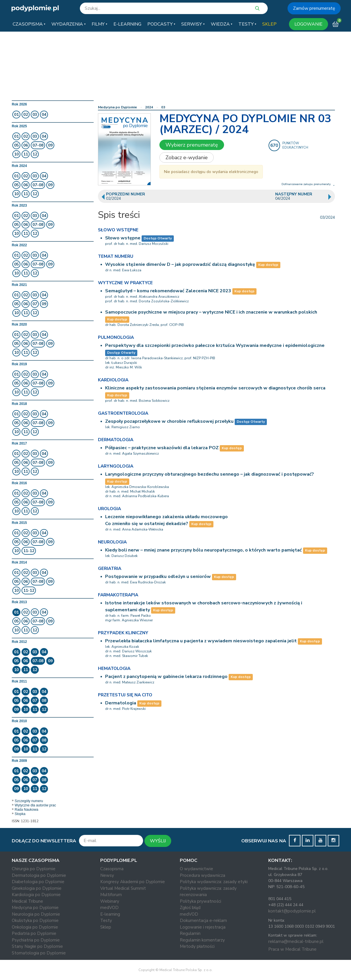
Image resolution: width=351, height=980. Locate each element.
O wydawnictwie (196, 869)
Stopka (20, 814)
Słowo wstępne (123, 238)
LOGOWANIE (308, 24)
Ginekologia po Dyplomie (37, 888)
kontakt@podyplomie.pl (292, 911)
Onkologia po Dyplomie (35, 927)
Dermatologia (121, 703)
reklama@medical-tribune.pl (296, 941)
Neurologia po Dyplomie (36, 914)
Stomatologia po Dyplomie (39, 953)
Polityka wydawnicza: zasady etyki (214, 882)
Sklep (106, 927)
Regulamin (190, 933)
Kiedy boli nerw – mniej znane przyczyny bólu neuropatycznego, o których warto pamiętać (204, 550)
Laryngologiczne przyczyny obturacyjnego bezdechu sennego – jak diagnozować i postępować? (210, 474)
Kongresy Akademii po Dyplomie (133, 882)
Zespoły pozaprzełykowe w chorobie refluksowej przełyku (169, 421)
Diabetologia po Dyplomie (38, 882)
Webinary (110, 901)
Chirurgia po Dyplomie (34, 869)
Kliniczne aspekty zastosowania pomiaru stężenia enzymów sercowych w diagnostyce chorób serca (215, 388)
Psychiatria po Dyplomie (36, 940)
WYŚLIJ (158, 841)
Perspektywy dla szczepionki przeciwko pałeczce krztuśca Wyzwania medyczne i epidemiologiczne (215, 345)
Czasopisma (112, 869)
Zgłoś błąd (190, 908)
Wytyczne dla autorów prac (35, 805)
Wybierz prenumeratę (192, 145)
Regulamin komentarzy (202, 940)
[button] (29, 24)
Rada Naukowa (26, 810)
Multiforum (111, 895)
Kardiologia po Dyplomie (36, 895)
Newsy (107, 875)
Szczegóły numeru (29, 801)
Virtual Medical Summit (123, 888)
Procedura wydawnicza (203, 875)
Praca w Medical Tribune (292, 949)
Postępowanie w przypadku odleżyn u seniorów (158, 577)
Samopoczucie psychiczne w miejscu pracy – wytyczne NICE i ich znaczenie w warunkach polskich (211, 312)
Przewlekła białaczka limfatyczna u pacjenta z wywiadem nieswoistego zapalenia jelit (201, 641)
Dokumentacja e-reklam (203, 921)
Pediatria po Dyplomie (34, 933)
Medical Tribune (27, 901)
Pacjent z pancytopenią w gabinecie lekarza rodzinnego (166, 677)
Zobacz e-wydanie (187, 157)
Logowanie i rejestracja (203, 927)
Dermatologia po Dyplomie (39, 875)
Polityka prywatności (200, 901)
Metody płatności (197, 946)
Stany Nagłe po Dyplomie (37, 946)
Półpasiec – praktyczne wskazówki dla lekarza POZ (162, 448)
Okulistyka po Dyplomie (35, 921)
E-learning (110, 914)
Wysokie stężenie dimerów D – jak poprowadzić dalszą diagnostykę (180, 264)
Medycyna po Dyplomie (117, 107)
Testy (106, 921)
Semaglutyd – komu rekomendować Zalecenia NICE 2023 (168, 291)
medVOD (109, 908)
